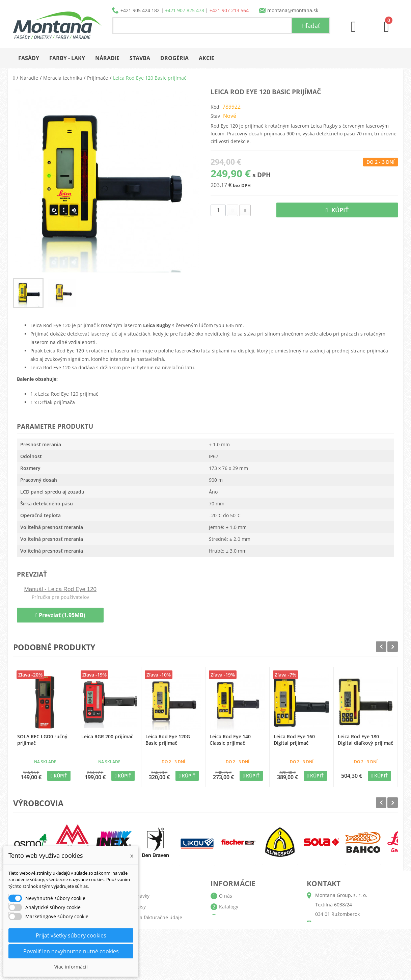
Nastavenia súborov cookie (153, 950)
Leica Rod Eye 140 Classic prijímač (230, 740)
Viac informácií (71, 967)
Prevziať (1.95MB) (60, 615)
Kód (215, 107)
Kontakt (228, 950)
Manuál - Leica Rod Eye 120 (61, 589)
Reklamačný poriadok (243, 939)
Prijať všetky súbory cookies (71, 935)
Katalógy (229, 907)
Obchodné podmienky (244, 928)
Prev (381, 647)
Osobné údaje (139, 928)
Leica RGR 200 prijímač (107, 736)
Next (393, 647)
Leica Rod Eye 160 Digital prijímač (294, 740)
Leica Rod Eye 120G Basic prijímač (168, 740)
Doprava (228, 917)
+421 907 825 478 (185, 10)
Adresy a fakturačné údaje (153, 917)
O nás (226, 896)
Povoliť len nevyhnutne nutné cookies (71, 951)
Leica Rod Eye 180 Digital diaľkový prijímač (365, 740)
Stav (215, 116)
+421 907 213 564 (229, 10)
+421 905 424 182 (140, 10)
